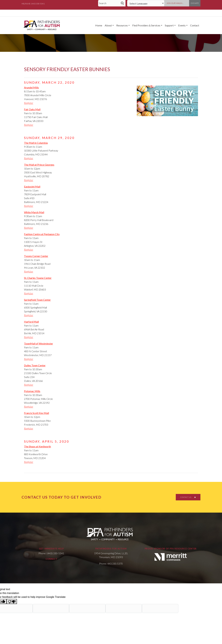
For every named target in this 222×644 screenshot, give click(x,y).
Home (99, 25)
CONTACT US (188, 497)
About (108, 25)
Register (29, 103)
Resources (122, 25)
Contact (195, 25)
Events (182, 25)
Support (169, 25)
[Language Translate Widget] (146, 3)
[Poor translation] (12, 601)
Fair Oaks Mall (32, 109)
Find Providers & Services (146, 25)
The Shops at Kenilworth (37, 446)
